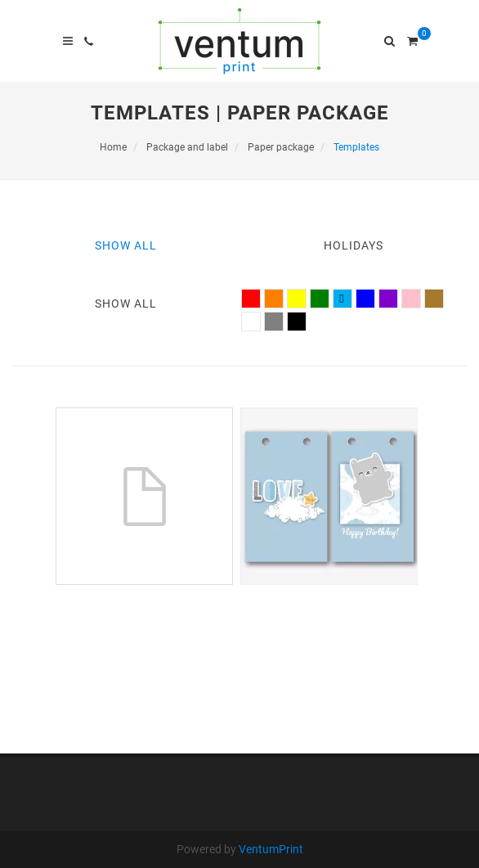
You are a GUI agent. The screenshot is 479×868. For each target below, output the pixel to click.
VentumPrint (271, 849)
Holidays (354, 245)
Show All (126, 245)
